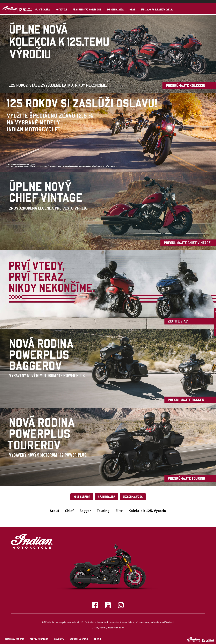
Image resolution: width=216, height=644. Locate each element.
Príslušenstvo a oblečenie (86, 10)
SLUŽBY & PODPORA (39, 640)
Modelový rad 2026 (15, 640)
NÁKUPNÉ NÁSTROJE (79, 640)
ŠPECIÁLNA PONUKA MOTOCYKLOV (157, 10)
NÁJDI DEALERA (106, 497)
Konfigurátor (82, 497)
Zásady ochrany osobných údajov (108, 628)
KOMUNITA (59, 640)
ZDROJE (98, 640)
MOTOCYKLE (61, 10)
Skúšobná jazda (115, 10)
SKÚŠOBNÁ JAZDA (133, 497)
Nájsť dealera (42, 10)
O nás (132, 10)
